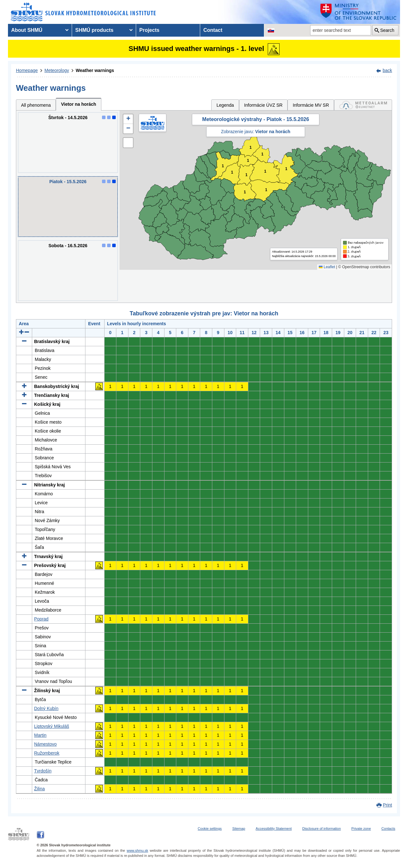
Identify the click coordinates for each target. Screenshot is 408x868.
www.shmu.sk (137, 850)
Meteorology (57, 70)
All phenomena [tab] (36, 105)
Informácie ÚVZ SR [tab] (263, 105)
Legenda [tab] (225, 105)
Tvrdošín (43, 771)
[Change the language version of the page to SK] (271, 30)
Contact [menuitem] (213, 30)
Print (387, 805)
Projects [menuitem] (149, 30)
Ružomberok (47, 753)
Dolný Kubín (46, 708)
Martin (40, 735)
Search (387, 30)
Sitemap (239, 829)
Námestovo (45, 744)
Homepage (27, 70)
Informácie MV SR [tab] (311, 105)
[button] (128, 119)
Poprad (41, 619)
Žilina (39, 789)
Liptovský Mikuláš (52, 726)
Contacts (388, 829)
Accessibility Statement (274, 829)
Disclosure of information (321, 829)
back (387, 70)
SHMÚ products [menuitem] (94, 30)
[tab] (363, 105)
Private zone (361, 829)
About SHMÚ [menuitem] (27, 30)
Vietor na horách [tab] (78, 104)
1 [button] (248, 161)
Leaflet (327, 267)
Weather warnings (95, 70)
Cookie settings (210, 829)
